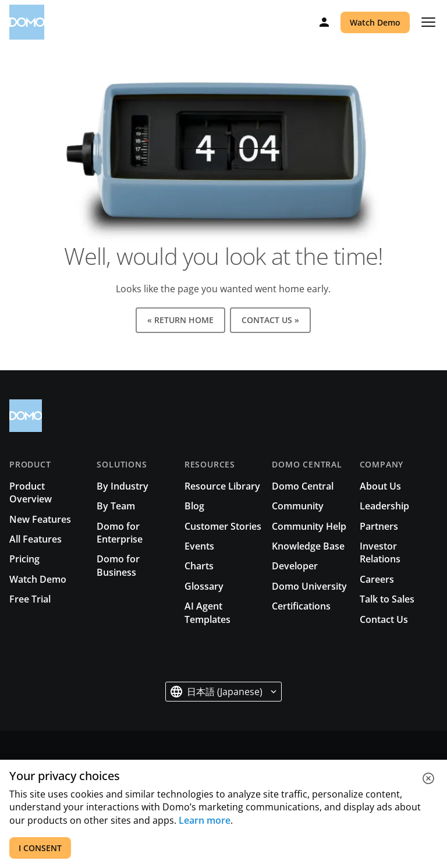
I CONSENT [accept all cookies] (40, 848)
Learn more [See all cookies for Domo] (205, 820)
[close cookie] (428, 778)
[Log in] (324, 22)
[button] (223, 692)
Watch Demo (375, 22)
